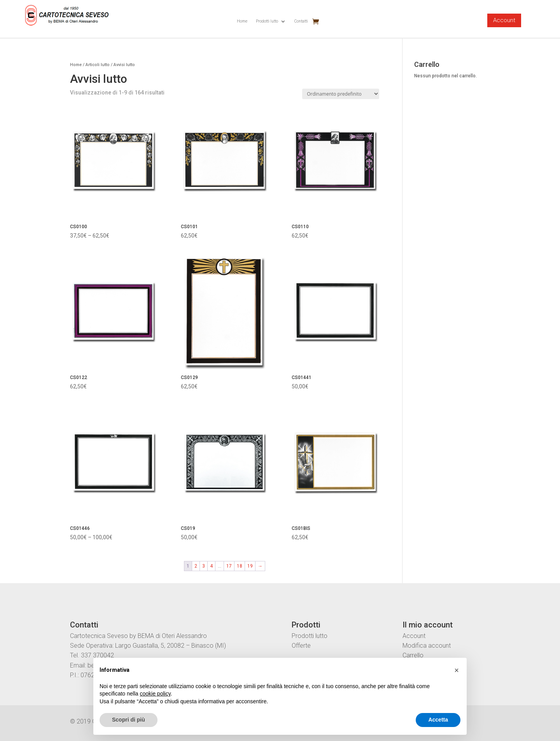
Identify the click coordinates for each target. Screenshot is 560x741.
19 (250, 566)
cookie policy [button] (155, 694)
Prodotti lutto (267, 21)
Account (504, 20)
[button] (457, 670)
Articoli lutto (98, 65)
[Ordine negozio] (341, 94)
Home (242, 21)
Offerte (301, 646)
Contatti (301, 21)
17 (229, 566)
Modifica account (427, 646)
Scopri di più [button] (129, 720)
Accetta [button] (438, 720)
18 (240, 566)
